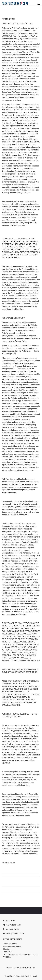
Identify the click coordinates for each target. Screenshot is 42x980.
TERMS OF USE (29, 968)
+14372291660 (14, 929)
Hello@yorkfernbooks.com (16, 933)
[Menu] (39, 4)
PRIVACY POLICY (14, 968)
